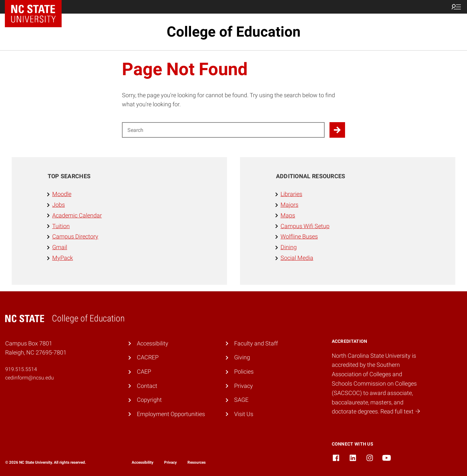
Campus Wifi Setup (305, 226)
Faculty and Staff (256, 343)
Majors (289, 205)
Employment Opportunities (171, 414)
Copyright (149, 400)
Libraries (291, 194)
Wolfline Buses (299, 236)
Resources (197, 462)
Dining (289, 247)
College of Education (234, 32)
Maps (288, 215)
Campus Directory (75, 236)
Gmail (60, 247)
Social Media (297, 258)
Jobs (59, 205)
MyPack (63, 258)
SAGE (241, 400)
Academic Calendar (77, 215)
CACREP (148, 357)
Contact (147, 386)
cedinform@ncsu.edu (30, 378)
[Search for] (223, 130)
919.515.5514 (21, 369)
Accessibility (153, 343)
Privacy (244, 386)
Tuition (61, 226)
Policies (244, 372)
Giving (242, 357)
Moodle (62, 194)
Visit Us (244, 414)
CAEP (144, 372)
